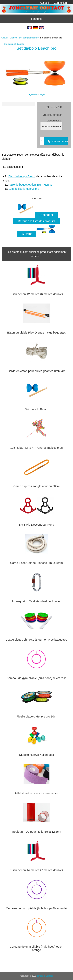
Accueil (44, 3)
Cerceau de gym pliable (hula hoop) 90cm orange (36, 948)
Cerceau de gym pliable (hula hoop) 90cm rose (36, 678)
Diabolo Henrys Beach (22, 176)
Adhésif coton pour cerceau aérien (37, 793)
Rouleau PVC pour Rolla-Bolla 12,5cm (36, 832)
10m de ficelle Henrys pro (24, 189)
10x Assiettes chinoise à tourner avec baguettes (36, 640)
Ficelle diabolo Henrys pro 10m (36, 717)
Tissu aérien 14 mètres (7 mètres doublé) (36, 870)
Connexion (60, 3)
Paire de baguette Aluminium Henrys (30, 185)
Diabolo (14, 38)
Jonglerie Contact (45, 976)
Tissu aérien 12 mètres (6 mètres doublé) (36, 294)
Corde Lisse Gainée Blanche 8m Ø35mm (36, 563)
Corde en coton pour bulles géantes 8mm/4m (36, 371)
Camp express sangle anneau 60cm (36, 486)
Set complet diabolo (29, 38)
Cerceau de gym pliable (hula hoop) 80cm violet (36, 908)
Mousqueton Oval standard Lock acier (37, 601)
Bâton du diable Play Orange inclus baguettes (36, 333)
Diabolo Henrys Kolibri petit (36, 755)
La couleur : (54, 120)
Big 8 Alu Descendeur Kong (36, 525)
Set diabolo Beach (36, 409)
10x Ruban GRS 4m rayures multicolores (36, 448)
